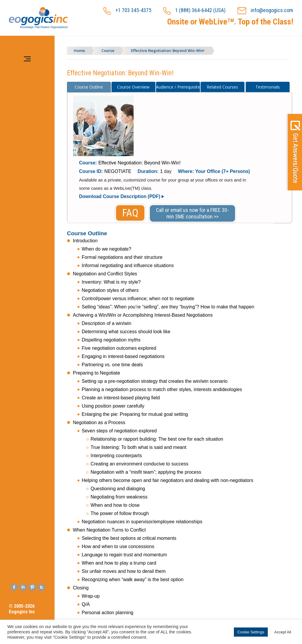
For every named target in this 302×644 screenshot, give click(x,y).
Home (79, 50)
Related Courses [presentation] (222, 87)
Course (108, 50)
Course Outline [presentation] (89, 87)
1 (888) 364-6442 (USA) (194, 11)
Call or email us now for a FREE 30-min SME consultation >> (192, 213)
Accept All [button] (283, 632)
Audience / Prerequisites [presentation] (178, 87)
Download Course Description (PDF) (120, 196)
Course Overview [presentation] (133, 87)
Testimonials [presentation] (268, 87)
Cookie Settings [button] (251, 632)
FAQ (130, 213)
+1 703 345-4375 (127, 11)
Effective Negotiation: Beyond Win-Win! (168, 50)
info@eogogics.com (265, 11)
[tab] (89, 87)
